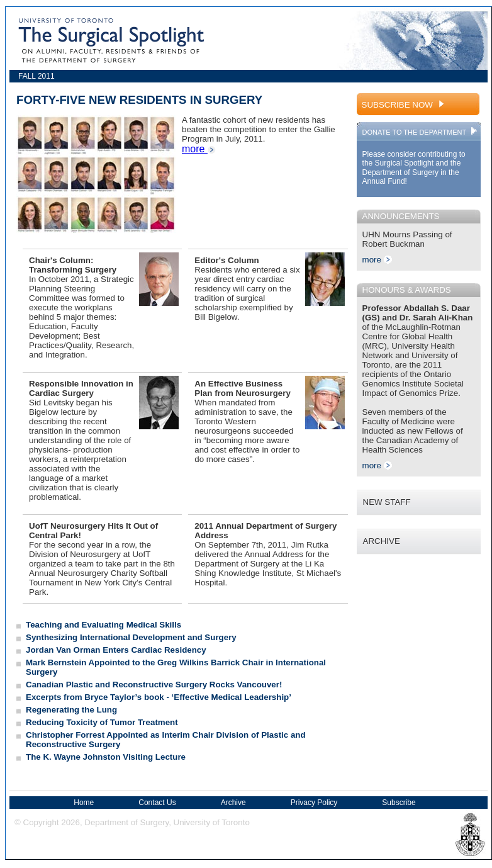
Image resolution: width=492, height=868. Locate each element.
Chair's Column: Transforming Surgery (73, 265)
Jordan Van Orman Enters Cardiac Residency (116, 650)
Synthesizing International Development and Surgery (131, 637)
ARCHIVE (382, 541)
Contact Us (157, 803)
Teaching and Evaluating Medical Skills (103, 625)
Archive (233, 803)
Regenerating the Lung (71, 710)
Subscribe (399, 803)
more (199, 149)
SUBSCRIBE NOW (404, 105)
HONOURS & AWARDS (407, 290)
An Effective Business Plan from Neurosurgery (243, 388)
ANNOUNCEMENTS (401, 216)
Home (84, 803)
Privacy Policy (314, 803)
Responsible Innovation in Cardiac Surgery (81, 388)
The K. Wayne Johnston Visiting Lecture (106, 757)
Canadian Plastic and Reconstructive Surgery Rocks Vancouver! (154, 685)
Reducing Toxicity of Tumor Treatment (102, 722)
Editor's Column (226, 260)
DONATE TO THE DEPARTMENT (421, 132)
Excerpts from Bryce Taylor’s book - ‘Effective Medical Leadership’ (159, 697)
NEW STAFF (387, 502)
